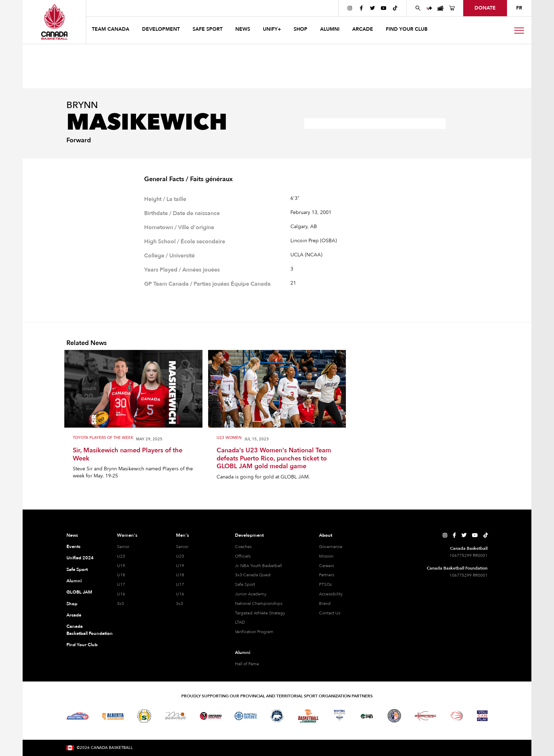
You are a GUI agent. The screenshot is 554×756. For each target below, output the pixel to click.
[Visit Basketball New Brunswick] (308, 716)
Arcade (74, 615)
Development (249, 535)
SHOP (300, 29)
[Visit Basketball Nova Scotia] (340, 716)
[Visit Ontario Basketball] (211, 716)
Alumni (74, 581)
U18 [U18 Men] (180, 575)
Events (73, 547)
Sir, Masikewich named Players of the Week (128, 455)
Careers (326, 566)
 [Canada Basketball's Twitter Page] (372, 8)
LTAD (240, 622)
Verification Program (254, 632)
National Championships (259, 603)
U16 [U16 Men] (180, 594)
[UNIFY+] (429, 8)
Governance (331, 547)
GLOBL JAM (79, 592)
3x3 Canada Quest (253, 575)
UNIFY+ (272, 29)
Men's (182, 535)
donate (485, 8)
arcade (363, 29)
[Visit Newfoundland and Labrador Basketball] (394, 716)
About (326, 535)
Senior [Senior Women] (123, 547)
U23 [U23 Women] (121, 556)
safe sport (208, 29)
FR (519, 8)
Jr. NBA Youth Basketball (258, 566)
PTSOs (325, 584)
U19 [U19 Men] (180, 566)
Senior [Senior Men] (182, 547)
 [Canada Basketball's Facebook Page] (361, 8)
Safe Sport (77, 570)
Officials (243, 556)
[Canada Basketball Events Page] (441, 8)
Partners (327, 575)
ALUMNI (330, 29)
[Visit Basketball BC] (78, 716)
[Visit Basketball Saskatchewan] (144, 716)
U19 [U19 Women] (121, 566)
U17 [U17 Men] (180, 584)
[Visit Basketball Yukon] (426, 716)
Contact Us (330, 613)
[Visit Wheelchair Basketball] (457, 716)
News (72, 535)
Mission (326, 556)
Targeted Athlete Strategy (260, 613)
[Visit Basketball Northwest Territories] (277, 716)
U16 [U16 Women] (121, 594)
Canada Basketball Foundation (83, 630)
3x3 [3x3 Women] (120, 603)
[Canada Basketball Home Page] (54, 22)
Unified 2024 (80, 558)
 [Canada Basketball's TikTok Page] (395, 8)
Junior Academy (251, 594)
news (243, 29)
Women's (127, 535)
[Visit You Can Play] (482, 716)
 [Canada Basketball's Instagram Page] (350, 8)
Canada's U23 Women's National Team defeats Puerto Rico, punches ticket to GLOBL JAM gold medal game (274, 459)
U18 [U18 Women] (121, 575)
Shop (72, 604)
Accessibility (331, 594)
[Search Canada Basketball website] (418, 8)
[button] (111, 30)
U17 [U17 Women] (121, 584)
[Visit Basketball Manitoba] (175, 716)
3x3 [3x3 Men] (179, 603)
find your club (407, 29)
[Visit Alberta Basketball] (113, 716)
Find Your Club (82, 645)
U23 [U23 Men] (180, 556)
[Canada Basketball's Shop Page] (452, 8)
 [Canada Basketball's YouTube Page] (384, 8)
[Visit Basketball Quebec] (246, 716)
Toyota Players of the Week (103, 438)
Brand (325, 603)
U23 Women (229, 438)
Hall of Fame (247, 664)
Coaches (243, 547)
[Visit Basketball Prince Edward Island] (367, 716)
